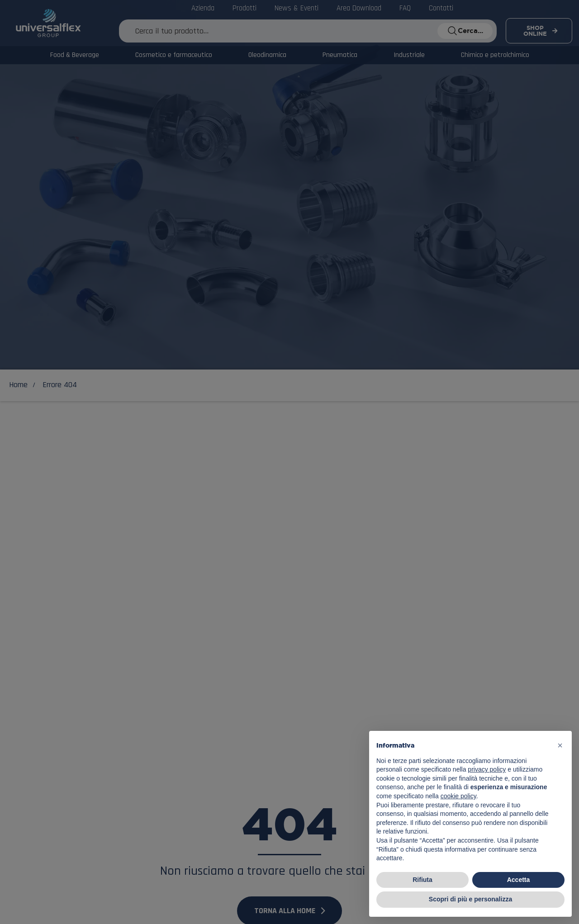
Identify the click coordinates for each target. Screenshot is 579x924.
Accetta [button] (519, 880)
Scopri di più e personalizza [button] (470, 899)
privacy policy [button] (487, 769)
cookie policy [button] (458, 796)
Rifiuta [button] (422, 880)
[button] (560, 745)
